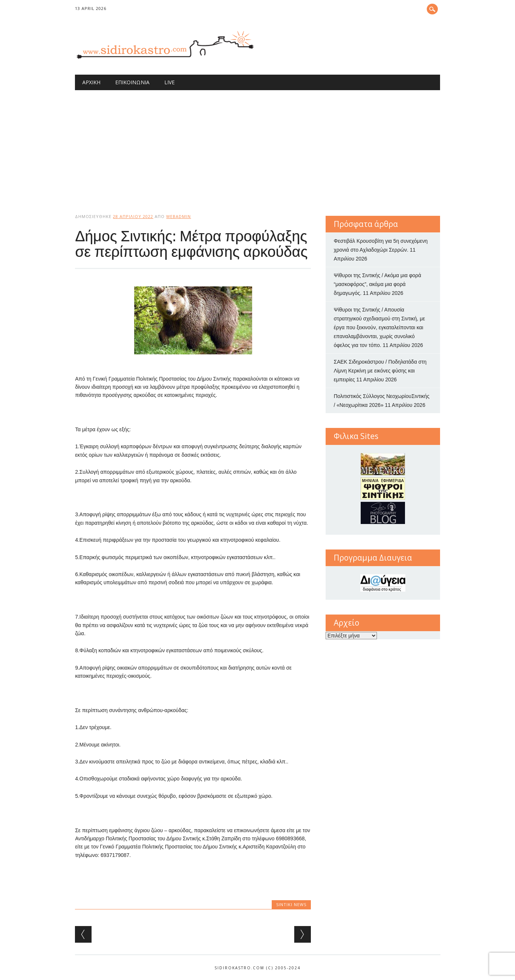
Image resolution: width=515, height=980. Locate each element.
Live (169, 82)
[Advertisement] (258, 146)
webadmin (178, 216)
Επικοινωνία (132, 82)
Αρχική (91, 82)
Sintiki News (291, 904)
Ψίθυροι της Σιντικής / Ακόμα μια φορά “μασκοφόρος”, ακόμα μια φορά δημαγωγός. (377, 284)
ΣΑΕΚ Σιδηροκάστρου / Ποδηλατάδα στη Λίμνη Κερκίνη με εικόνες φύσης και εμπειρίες (380, 371)
